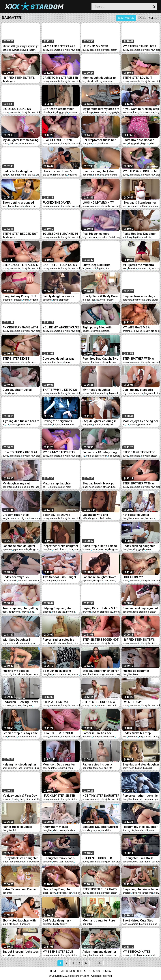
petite (103, 112)
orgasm (34, 300)
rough (6, 518)
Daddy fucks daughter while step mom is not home (17, 171)
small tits (146, 237)
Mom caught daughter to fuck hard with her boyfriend (99, 78)
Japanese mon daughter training (19, 546)
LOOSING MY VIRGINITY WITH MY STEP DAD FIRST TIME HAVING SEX (100, 203)
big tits (31, 175)
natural (14, 425)
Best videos (126, 18)
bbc (113, 487)
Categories (67, 971)
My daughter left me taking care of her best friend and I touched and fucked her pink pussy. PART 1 (21, 140)
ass (110, 81)
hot (4, 50)
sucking (72, 175)
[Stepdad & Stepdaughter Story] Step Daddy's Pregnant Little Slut (139, 203)
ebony (28, 206)
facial (112, 237)
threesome (149, 112)
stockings (88, 112)
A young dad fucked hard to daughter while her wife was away (21, 421)
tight (148, 300)
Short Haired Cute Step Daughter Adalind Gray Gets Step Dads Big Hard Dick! (141, 920)
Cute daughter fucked (17, 390)
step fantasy (107, 300)
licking (139, 768)
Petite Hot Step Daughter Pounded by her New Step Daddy (140, 234)
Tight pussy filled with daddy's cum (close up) (98, 327)
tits (38, 175)
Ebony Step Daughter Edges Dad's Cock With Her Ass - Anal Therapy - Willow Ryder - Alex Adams (61, 889)
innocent (29, 144)
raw (73, 50)
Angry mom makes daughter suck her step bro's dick (58, 827)
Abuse (97, 971)
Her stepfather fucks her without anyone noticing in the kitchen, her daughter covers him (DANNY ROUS (100, 140)
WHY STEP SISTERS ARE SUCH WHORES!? (59, 46)
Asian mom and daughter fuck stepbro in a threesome (99, 952)
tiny (159, 268)
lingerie (33, 737)
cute (21, 144)
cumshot (103, 237)
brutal (155, 300)
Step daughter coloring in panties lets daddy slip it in (100, 421)
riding (148, 862)
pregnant (133, 206)
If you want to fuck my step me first (141, 109)
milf (96, 81)
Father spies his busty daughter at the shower (98, 764)
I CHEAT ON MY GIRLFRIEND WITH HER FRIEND (138, 577)
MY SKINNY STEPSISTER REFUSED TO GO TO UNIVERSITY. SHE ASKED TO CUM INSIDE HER (59, 452)
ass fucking (111, 175)
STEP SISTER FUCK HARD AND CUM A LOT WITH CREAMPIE (100, 889)
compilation (60, 674)
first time (143, 206)
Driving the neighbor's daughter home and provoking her (57, 421)
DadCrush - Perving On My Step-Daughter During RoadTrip (20, 702)
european (148, 799)
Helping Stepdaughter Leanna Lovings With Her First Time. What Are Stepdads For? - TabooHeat (61, 608)
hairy (130, 237)
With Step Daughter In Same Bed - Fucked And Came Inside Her (18, 640)
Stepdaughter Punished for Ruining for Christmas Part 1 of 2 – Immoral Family (101, 671)
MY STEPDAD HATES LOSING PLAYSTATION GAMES (137, 952)
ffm (115, 955)
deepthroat (34, 581)
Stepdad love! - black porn (100, 483)
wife (85, 518)
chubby (104, 393)
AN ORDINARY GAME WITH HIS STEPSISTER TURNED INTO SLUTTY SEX (20, 327)
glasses (47, 612)
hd (11, 144)
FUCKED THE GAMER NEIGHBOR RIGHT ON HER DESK (60, 203)
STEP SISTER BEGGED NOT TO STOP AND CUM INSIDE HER (101, 640)
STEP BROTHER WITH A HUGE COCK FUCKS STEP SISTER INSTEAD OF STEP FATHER (140, 359)
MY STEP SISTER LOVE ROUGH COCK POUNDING (60, 952)
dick (78, 50)
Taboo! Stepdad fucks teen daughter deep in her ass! (21, 952)
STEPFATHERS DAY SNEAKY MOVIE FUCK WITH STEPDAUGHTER (61, 702)
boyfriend (88, 81)
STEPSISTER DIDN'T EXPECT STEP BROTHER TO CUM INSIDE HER (21, 359)
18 (8, 425)
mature (73, 112)
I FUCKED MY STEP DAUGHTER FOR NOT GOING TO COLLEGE (97, 46)
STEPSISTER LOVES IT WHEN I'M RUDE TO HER (139, 78)
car (59, 425)
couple (25, 674)
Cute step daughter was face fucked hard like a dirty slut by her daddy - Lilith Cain (59, 359)
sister (114, 50)
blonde (46, 112)
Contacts (84, 971)
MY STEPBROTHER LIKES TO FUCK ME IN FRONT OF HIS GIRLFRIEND (140, 46)
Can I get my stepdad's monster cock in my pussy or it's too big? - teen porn (140, 390)
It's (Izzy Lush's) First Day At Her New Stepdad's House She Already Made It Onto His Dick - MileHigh (21, 796)
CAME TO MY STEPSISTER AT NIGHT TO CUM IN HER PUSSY (60, 78)
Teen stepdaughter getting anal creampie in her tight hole (20, 608)
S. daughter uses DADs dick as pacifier (138, 858)
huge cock (150, 393)
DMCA (107, 971)
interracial (138, 393)
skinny (67, 362)
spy (106, 768)
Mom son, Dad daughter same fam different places (61, 764)
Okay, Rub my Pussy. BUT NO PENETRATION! (19, 296)
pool (5, 674)
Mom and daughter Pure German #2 (99, 920)
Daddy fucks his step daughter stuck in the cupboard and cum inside (140, 733)
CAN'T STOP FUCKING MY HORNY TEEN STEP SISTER (61, 265)
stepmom (64, 300)
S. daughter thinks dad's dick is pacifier (59, 858)
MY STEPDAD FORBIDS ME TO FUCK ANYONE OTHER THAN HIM (140, 171)
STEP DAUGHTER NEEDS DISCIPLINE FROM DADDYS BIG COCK (141, 452)
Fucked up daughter (136, 671)
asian (109, 518)
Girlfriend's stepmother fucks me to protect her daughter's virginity (58, 109)
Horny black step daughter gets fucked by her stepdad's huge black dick (20, 858)
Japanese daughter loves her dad (100, 577)
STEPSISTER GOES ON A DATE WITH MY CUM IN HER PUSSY (99, 702)
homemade (68, 425)
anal (95, 237)
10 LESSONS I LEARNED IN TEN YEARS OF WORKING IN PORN (61, 234)
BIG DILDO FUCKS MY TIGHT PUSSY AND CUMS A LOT (21, 109)
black (96, 175)
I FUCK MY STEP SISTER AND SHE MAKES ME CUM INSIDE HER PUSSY (60, 796)
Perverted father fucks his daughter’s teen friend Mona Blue (140, 796)
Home (54, 971)
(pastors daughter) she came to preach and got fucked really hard (99, 171)
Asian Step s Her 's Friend (100, 546)
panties (105, 331)
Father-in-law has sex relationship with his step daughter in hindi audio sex (101, 733)
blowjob (65, 50)
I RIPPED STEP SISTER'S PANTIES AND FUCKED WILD (19, 78)
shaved (24, 50)
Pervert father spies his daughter (58, 640)
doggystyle (13, 50)
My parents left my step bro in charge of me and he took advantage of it (101, 109)
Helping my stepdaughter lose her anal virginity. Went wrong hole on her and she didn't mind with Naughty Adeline (21, 764)
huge (23, 862)
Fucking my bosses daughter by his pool (16, 671)
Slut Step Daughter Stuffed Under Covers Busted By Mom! (101, 827)
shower (62, 643)
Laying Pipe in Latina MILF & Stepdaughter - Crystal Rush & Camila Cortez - (100, 608)
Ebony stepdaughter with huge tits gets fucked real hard (20, 920)
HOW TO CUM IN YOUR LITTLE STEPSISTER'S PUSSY (58, 733)
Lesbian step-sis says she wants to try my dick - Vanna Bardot (20, 733)
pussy (46, 50)
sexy (157, 893)
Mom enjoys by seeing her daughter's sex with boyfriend (140, 421)
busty (13, 518)
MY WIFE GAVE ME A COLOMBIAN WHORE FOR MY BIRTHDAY (139, 327)
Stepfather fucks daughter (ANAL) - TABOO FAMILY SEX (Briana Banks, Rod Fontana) (60, 546)
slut (45, 362)
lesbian (86, 362)
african (106, 487)
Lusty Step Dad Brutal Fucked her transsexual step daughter (98, 265)
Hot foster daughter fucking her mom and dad (140, 515)
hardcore (127, 112)
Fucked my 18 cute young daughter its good (100, 452)
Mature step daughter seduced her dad (57, 483)
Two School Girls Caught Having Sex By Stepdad (59, 577)
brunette (133, 268)
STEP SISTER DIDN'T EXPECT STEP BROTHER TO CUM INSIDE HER (61, 515)
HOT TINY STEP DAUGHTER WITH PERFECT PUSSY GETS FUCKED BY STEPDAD (101, 796)
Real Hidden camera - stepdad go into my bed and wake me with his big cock (99, 234)
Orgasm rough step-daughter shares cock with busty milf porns (20, 515)
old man (153, 206)
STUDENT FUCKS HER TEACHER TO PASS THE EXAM (98, 858)
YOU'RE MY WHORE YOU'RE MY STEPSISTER (61, 327)
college (156, 862)
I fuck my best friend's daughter (58, 171)
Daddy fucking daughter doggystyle (139, 546)
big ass (103, 81)
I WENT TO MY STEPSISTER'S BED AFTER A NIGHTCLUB (140, 702)
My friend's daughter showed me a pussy (96, 390)
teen (97, 112)
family (77, 549)
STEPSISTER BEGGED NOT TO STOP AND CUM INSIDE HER (20, 234)
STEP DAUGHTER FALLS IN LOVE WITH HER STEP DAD (20, 265)
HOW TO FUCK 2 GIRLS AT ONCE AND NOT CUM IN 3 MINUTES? (20, 452)
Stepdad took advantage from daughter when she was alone (139, 296)
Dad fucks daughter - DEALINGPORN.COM (57, 920)
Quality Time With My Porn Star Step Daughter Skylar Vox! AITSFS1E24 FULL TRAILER (100, 296)
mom (24, 175)
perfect (148, 737)
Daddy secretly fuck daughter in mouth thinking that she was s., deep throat (21, 577)
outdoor (34, 674)
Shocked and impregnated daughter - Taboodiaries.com (140, 608)
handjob (138, 112)
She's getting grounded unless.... (18, 203)
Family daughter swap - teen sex (58, 296)
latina (64, 175)
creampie (55, 50)
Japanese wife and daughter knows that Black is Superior (100, 515)
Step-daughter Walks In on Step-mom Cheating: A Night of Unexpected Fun (140, 889)
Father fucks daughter (17, 827)
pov (16, 144)
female (57, 175)
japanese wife (21, 549)
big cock (47, 175)
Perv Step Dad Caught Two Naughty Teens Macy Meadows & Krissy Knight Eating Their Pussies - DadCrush (100, 359)
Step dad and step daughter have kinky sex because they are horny (141, 764)
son (45, 768)
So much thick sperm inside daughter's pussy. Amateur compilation (59, 671)
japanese (7, 549)
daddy (6, 175)
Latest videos (148, 18)
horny (126, 768)
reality (147, 331)
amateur (142, 268)
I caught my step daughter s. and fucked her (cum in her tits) (140, 827)
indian (32, 50)
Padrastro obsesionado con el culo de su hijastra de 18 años (139, 140)
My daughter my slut (16, 483)
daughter (11, 81)
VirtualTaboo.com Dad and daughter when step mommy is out (20, 889)
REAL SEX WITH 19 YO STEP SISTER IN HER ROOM (61, 140)
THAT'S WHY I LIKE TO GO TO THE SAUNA (60, 390)
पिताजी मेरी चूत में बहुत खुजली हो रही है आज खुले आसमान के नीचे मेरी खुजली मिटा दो (20, 46)
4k (4, 81)
